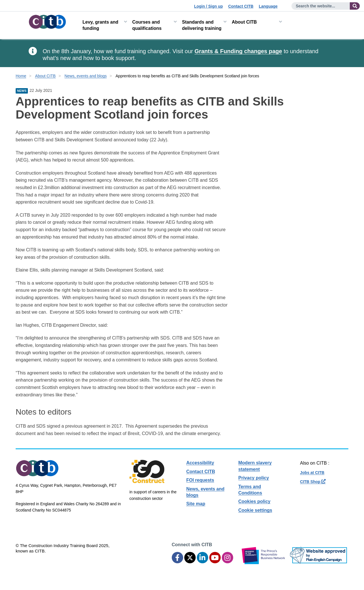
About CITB (244, 22)
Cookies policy (254, 501)
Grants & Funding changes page (238, 51)
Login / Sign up (208, 6)
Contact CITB (241, 6)
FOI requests (200, 480)
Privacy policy (254, 478)
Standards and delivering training (202, 25)
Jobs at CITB (312, 473)
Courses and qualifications (147, 25)
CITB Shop (313, 482)
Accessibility (200, 463)
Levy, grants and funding (100, 25)
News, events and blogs (86, 76)
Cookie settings (255, 510)
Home (21, 76)
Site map (196, 504)
